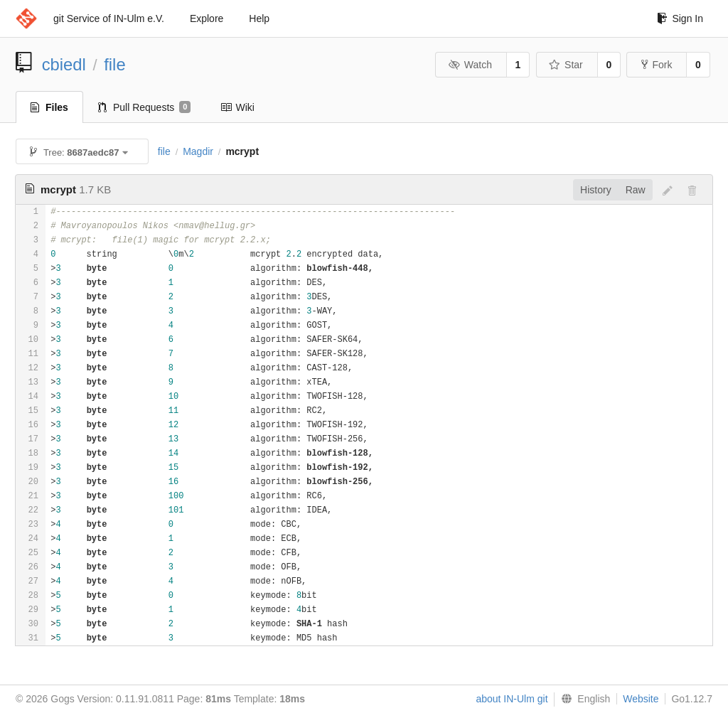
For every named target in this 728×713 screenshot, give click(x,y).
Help (259, 18)
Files (49, 107)
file (114, 64)
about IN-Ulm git (512, 699)
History (596, 190)
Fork (657, 65)
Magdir (198, 151)
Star (566, 65)
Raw (636, 190)
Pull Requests (145, 107)
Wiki (237, 107)
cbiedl (64, 64)
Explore (207, 18)
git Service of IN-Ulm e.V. (109, 18)
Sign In (680, 18)
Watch (470, 65)
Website (641, 699)
